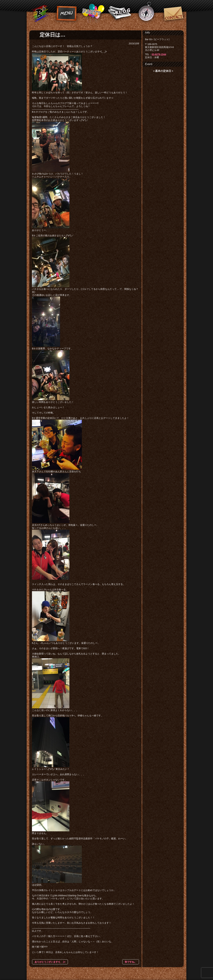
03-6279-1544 (159, 54)
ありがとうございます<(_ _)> (50, 962)
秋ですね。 (131, 962)
